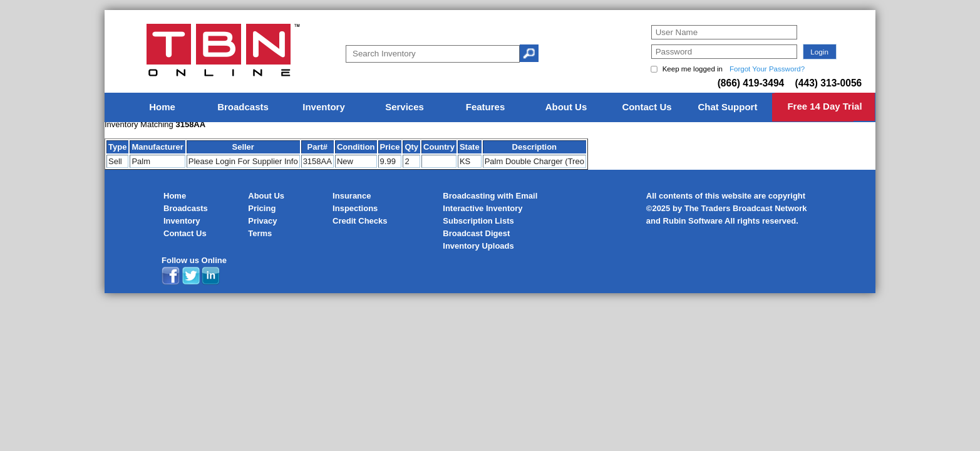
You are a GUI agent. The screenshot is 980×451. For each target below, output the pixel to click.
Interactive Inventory (482, 208)
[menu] (490, 107)
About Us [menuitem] (566, 107)
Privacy (262, 221)
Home (175, 196)
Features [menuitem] (486, 107)
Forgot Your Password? (767, 69)
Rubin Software (693, 221)
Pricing (262, 208)
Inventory (182, 221)
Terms (260, 233)
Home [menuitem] (162, 107)
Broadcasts (186, 208)
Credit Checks (360, 221)
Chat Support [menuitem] (727, 107)
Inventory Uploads (478, 246)
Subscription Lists (478, 221)
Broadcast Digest (476, 233)
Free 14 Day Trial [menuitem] (824, 106)
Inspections (355, 208)
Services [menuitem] (405, 107)
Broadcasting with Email (490, 196)
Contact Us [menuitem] (647, 107)
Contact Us (185, 233)
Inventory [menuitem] (324, 107)
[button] (820, 52)
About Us (266, 196)
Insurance (352, 196)
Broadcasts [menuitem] (243, 107)
